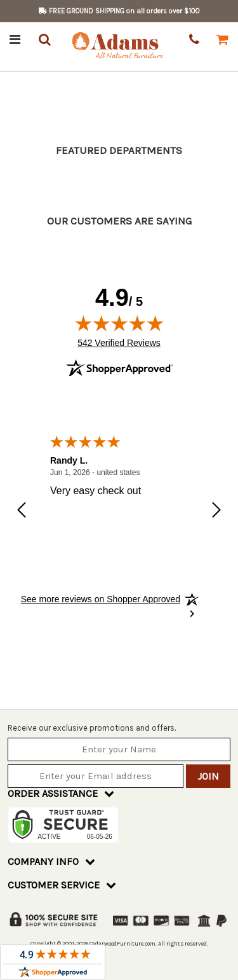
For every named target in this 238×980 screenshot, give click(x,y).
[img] (119, 323)
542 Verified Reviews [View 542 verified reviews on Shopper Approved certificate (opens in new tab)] (119, 342)
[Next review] (216, 511)
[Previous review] (22, 511)
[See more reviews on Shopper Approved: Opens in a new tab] (101, 599)
